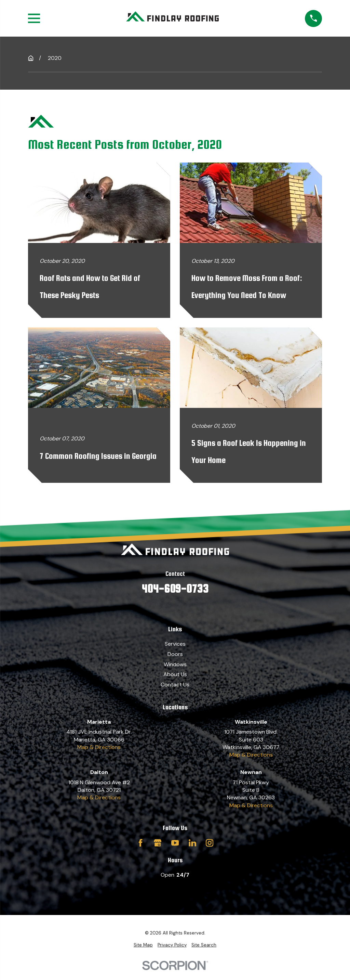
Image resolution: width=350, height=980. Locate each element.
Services (175, 644)
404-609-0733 (175, 589)
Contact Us (175, 685)
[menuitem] (143, 945)
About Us (175, 674)
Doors (175, 654)
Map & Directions (99, 747)
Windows (175, 664)
